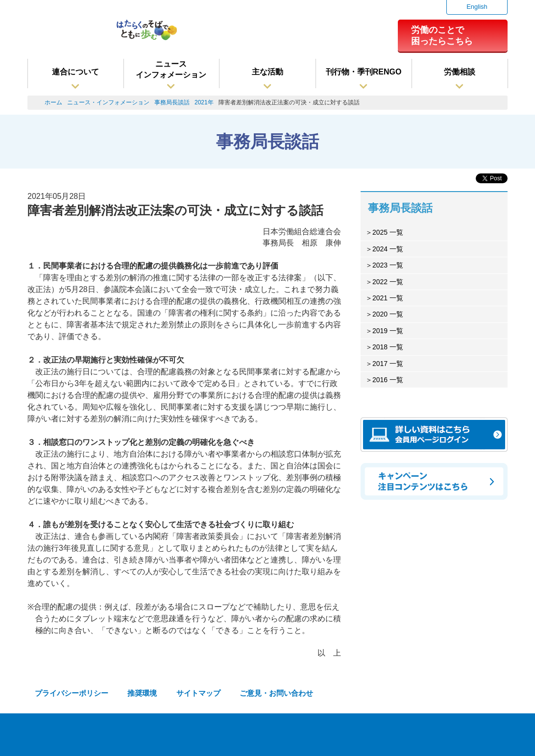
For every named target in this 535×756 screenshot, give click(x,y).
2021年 (204, 102)
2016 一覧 (388, 380)
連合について (75, 72)
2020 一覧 (388, 314)
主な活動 (267, 72)
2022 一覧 (388, 282)
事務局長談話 (172, 102)
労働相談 (460, 72)
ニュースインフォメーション (171, 69)
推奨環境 (142, 693)
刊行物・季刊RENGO (364, 72)
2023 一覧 (388, 265)
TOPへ (500, 736)
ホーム (53, 102)
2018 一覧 (388, 347)
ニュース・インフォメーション (108, 102)
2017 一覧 (388, 364)
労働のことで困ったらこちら (442, 35)
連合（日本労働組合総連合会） (67, 34)
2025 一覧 (388, 232)
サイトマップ (198, 693)
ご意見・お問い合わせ (276, 693)
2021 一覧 (388, 298)
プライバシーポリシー (72, 693)
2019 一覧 (388, 331)
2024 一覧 (388, 249)
